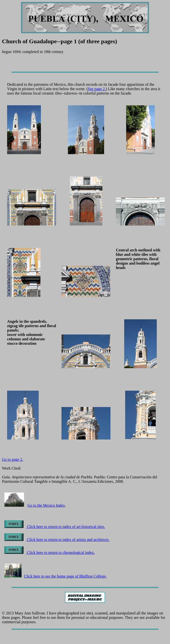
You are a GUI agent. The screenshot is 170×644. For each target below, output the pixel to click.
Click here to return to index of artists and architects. (57, 540)
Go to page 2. (12, 459)
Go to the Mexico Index (46, 505)
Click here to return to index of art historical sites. (55, 527)
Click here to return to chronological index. (50, 553)
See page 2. (97, 89)
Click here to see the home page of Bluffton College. (55, 576)
